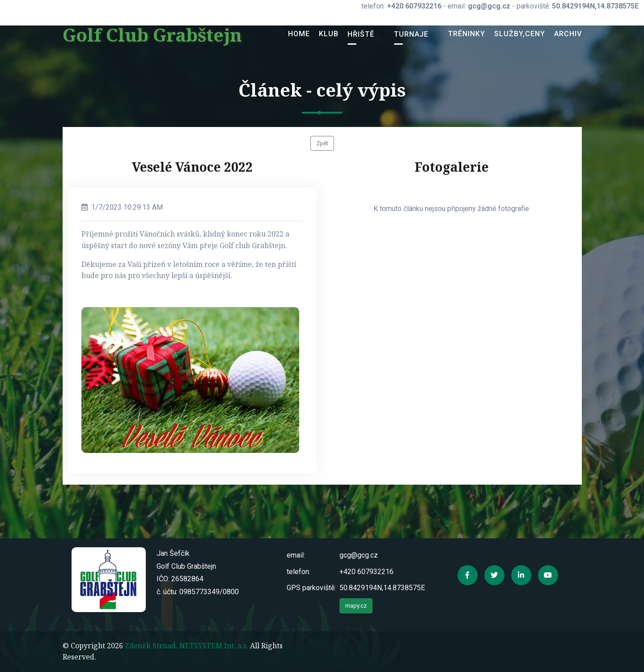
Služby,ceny (520, 34)
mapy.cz (356, 606)
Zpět (322, 143)
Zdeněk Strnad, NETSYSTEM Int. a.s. (186, 646)
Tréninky (467, 34)
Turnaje (411, 34)
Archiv (568, 34)
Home (299, 34)
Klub (329, 34)
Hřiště (361, 34)
